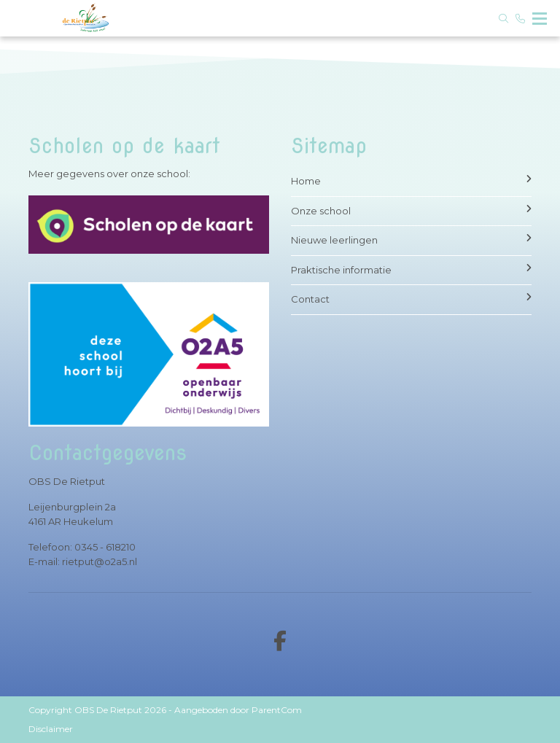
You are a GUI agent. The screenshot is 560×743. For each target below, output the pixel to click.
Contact (411, 299)
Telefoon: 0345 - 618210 (82, 547)
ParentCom (277, 710)
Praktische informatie (411, 269)
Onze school (411, 210)
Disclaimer (51, 729)
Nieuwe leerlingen (411, 240)
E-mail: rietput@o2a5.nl (83, 561)
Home (411, 180)
